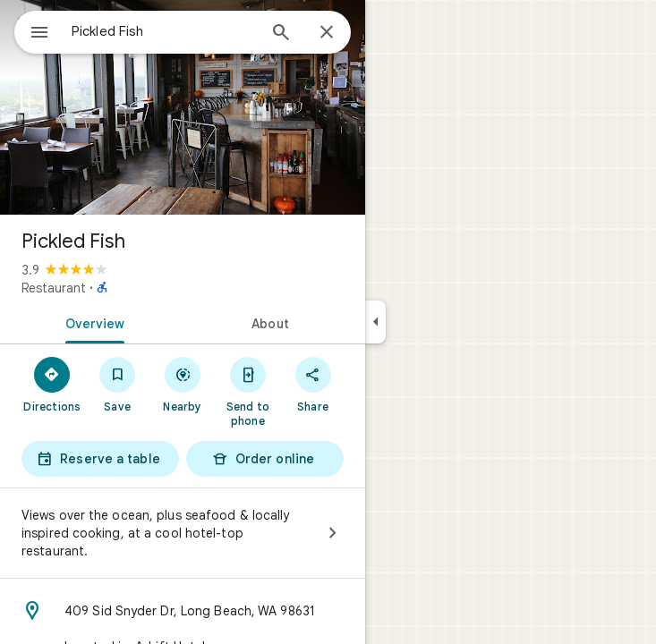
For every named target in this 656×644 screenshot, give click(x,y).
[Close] (327, 33)
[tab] (91, 322)
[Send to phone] (247, 391)
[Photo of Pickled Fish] (183, 107)
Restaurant (54, 288)
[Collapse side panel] (375, 322)
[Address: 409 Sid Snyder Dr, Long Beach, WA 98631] (183, 611)
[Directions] (52, 384)
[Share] (313, 384)
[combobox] (164, 31)
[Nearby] (183, 384)
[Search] (281, 34)
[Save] (118, 384)
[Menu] (39, 34)
